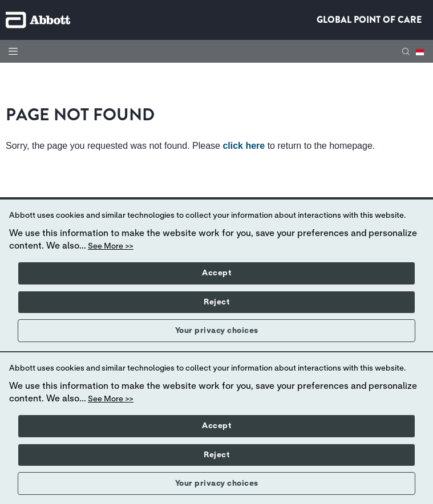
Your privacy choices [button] (217, 331)
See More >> (111, 246)
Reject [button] (216, 302)
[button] (406, 52)
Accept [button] (216, 273)
